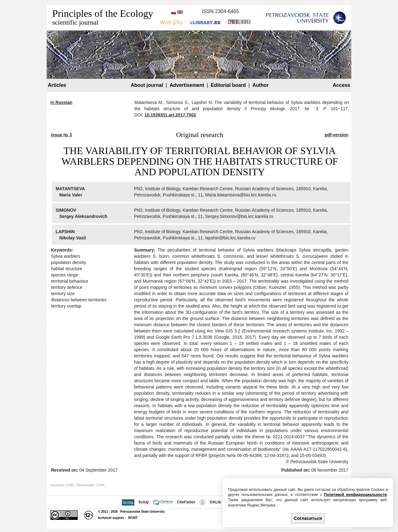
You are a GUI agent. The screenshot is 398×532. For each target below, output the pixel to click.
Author (261, 85)
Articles (57, 85)
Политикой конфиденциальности (355, 495)
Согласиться (308, 518)
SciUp (144, 502)
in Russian (61, 102)
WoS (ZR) (171, 23)
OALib (215, 502)
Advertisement (187, 85)
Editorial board (228, 85)
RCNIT (133, 518)
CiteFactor (186, 502)
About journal (147, 85)
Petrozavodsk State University (142, 512)
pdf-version (336, 135)
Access (341, 85)
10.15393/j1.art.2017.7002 (170, 115)
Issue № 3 (61, 135)
